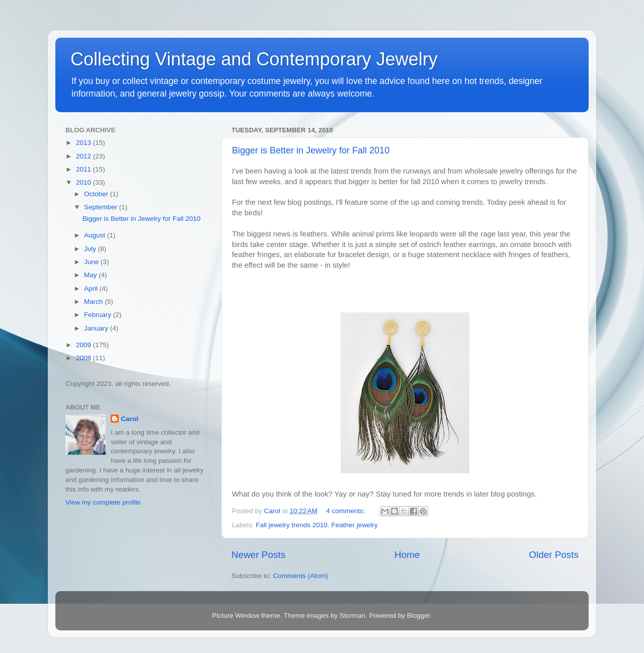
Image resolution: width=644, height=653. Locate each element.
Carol (130, 419)
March (94, 302)
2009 (85, 345)
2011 (85, 169)
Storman (352, 616)
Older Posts (554, 555)
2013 (85, 143)
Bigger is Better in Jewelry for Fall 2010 (311, 150)
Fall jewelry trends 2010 (292, 525)
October (97, 194)
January (97, 328)
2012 (85, 156)
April (92, 289)
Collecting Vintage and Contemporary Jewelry (254, 59)
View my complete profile (103, 502)
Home (407, 555)
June (92, 262)
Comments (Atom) (301, 576)
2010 (85, 182)
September (102, 207)
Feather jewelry (354, 525)
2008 (85, 358)
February (99, 315)
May (91, 275)
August (96, 235)
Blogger (419, 616)
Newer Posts (258, 555)
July (91, 249)
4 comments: (346, 511)
